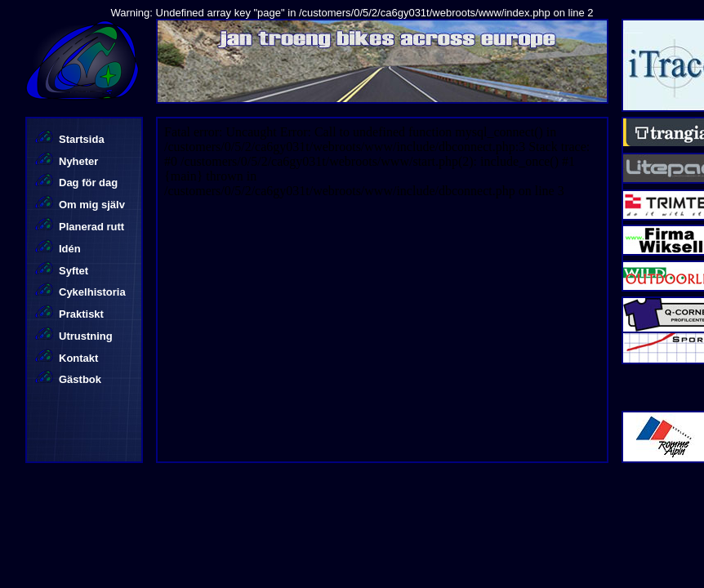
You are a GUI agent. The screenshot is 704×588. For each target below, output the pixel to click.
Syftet (74, 271)
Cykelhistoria (92, 292)
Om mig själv (92, 205)
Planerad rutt (91, 227)
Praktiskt (81, 314)
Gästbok (80, 379)
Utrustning (86, 336)
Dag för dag (88, 183)
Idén (70, 249)
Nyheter (78, 161)
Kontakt (78, 358)
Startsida (82, 139)
